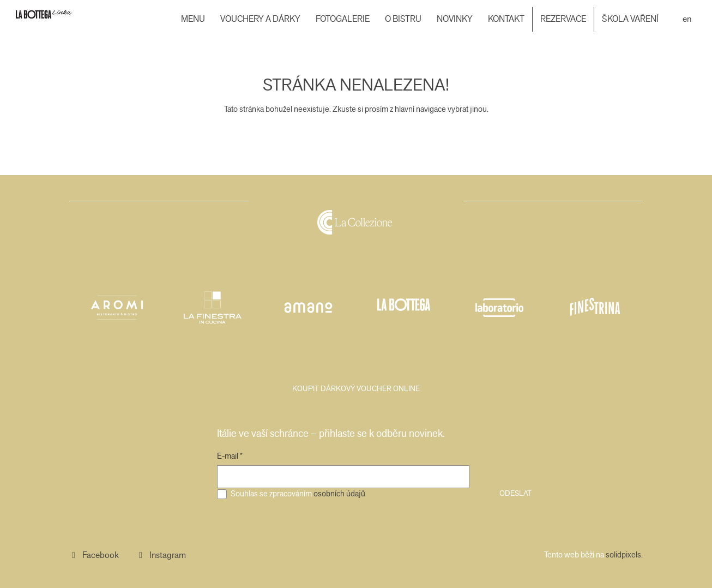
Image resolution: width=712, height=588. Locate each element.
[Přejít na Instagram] (161, 555)
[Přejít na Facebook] (94, 555)
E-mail (230, 456)
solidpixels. (624, 555)
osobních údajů (339, 494)
